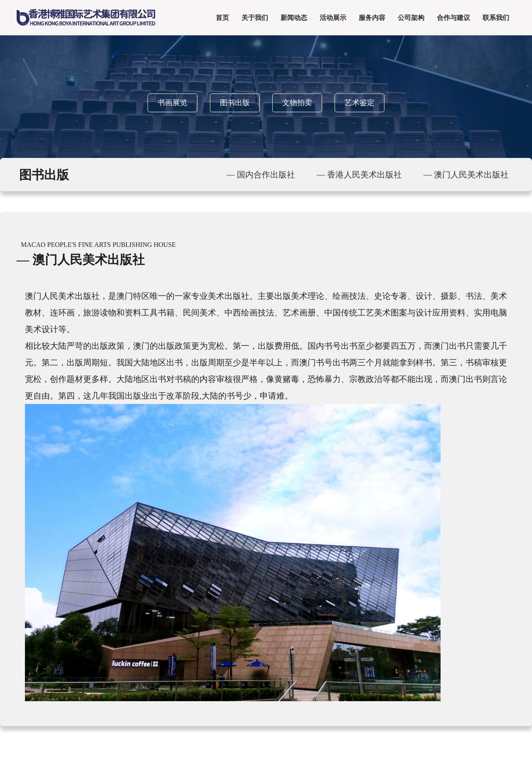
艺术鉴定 (360, 103)
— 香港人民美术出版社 (359, 175)
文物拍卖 (297, 103)
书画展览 (172, 103)
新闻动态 (294, 18)
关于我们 (255, 18)
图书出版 (235, 103)
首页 (222, 18)
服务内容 (372, 18)
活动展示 (333, 18)
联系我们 (496, 18)
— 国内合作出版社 (261, 175)
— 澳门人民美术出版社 (466, 175)
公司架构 (411, 18)
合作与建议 (453, 18)
